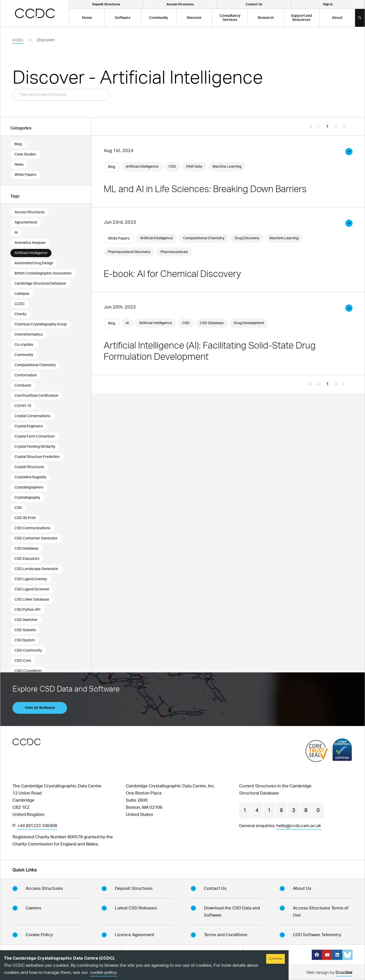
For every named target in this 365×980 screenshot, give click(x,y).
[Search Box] (61, 95)
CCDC (18, 40)
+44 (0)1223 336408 (37, 826)
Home (87, 18)
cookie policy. (104, 972)
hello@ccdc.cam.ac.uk (299, 826)
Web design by (329, 973)
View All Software (40, 708)
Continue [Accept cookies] (275, 959)
